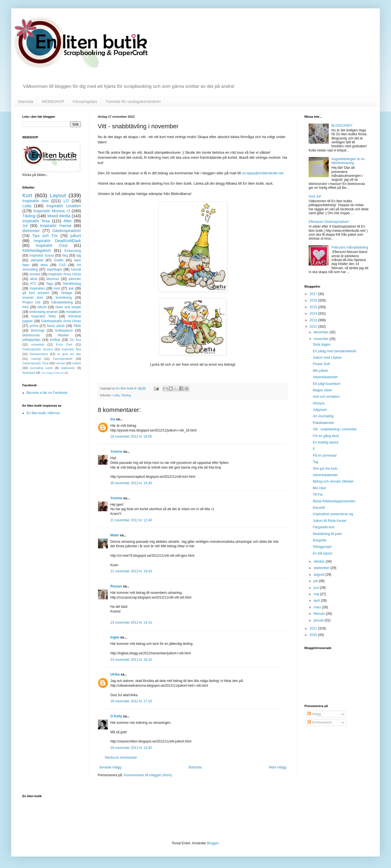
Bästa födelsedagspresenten (334, 501)
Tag (315, 462)
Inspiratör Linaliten (64, 206)
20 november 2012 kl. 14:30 (131, 483)
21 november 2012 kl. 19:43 (131, 571)
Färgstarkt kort (324, 527)
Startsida (26, 102)
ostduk (77, 363)
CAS (62, 265)
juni (317, 588)
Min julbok (320, 371)
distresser (31, 231)
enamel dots (33, 298)
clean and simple (68, 307)
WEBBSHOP (53, 102)
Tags (50, 284)
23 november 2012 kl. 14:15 (131, 623)
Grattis (59, 260)
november (322, 339)
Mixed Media (59, 216)
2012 (314, 327)
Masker (63, 335)
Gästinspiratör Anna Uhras (61, 321)
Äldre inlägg (277, 767)
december (322, 332)
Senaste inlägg (110, 767)
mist (57, 288)
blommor (53, 279)
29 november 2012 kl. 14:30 (131, 748)
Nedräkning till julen (327, 534)
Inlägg (314, 714)
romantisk (38, 344)
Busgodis (320, 540)
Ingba (115, 637)
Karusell (319, 508)
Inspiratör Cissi (52, 245)
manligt (36, 359)
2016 (314, 300)
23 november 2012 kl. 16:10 (131, 660)
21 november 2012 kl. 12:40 (131, 520)
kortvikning (64, 298)
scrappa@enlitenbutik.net (263, 173)
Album (42, 307)
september (322, 568)
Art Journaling (323, 416)
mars (318, 607)
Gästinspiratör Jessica (38, 349)
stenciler (75, 279)
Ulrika (115, 674)
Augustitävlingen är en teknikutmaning (348, 161)
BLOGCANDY (342, 126)
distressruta (31, 335)
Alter (68, 221)
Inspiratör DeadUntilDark (57, 241)
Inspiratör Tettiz (44, 316)
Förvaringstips (85, 102)
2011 (314, 628)
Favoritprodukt (63, 359)
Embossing (73, 251)
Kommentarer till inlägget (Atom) (148, 775)
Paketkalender (324, 423)
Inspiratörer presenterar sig (333, 514)
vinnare (35, 274)
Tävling (126, 395)
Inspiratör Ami (35, 201)
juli (316, 581)
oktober (320, 561)
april (317, 601)
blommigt (38, 331)
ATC (33, 284)
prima (34, 326)
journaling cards (41, 368)
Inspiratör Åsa (71, 349)
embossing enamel (43, 312)
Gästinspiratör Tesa (35, 363)
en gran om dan (69, 354)
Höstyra (319, 403)
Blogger (213, 843)
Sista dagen (322, 344)
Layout (58, 195)
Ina (113, 419)
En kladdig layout (326, 442)
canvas (60, 363)
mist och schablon (326, 397)
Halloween (68, 368)
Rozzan (116, 586)
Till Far (318, 495)
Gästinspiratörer (67, 231)
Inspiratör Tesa (36, 221)
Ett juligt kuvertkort (327, 384)
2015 (314, 307)
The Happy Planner (52, 373)
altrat (34, 279)
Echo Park (64, 344)
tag (79, 255)
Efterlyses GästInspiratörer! (329, 222)
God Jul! (315, 196)
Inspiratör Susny (42, 255)
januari (319, 620)
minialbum (73, 312)
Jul (25, 226)
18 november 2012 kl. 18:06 (131, 437)
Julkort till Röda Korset (330, 521)
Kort (27, 195)
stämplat (37, 260)
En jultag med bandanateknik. (335, 351)
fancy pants (56, 326)
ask (71, 288)
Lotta (116, 395)
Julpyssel (320, 410)
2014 (314, 314)
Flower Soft (321, 364)
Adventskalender (325, 377)
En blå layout (322, 553)
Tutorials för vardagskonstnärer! (133, 102)
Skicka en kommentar (121, 758)
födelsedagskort (37, 250)
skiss (44, 265)
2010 (314, 635)
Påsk (77, 326)
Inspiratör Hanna (56, 226)
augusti (320, 575)
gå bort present (36, 293)
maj (317, 594)
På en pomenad (325, 455)
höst (26, 307)
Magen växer (322, 390)
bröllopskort (64, 331)
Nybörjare (29, 373)
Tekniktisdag (72, 284)
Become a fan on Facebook (47, 393)
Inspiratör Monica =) (52, 211)
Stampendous (39, 354)
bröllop (55, 340)
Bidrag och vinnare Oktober (333, 481)
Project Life (31, 302)
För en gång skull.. (327, 436)
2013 (314, 320)
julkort (76, 236)
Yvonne (116, 452)
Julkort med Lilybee (327, 358)
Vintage (66, 293)
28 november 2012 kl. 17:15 (131, 701)
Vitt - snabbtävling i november (335, 429)
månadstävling (62, 302)
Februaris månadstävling (350, 247)
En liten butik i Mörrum (43, 413)
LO (66, 201)
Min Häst (319, 488)
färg (65, 255)
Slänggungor (322, 547)
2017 (314, 294)
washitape (54, 269)
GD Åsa (75, 340)
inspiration (37, 288)
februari (320, 614)
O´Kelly (116, 716)
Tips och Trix (45, 236)
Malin (115, 535)
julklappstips (31, 340)
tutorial (76, 269)
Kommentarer (320, 722)
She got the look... (326, 469)
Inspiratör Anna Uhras (65, 274)
